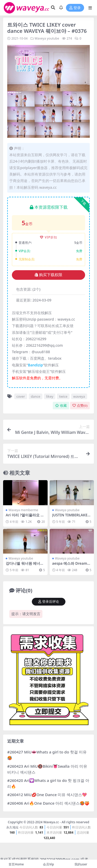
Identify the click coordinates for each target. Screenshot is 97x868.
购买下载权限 (48, 275)
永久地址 (12, 827)
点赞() (80, 406)
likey (50, 396)
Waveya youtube (47, 38)
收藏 (61, 406)
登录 (75, 8)
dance (36, 396)
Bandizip (35, 365)
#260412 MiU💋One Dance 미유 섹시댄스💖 (47, 795)
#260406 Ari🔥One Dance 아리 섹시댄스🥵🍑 (48, 803)
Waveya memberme (23, 510)
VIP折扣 (48, 237)
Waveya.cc (51, 822)
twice (63, 396)
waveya (79, 396)
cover (21, 396)
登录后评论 (49, 602)
